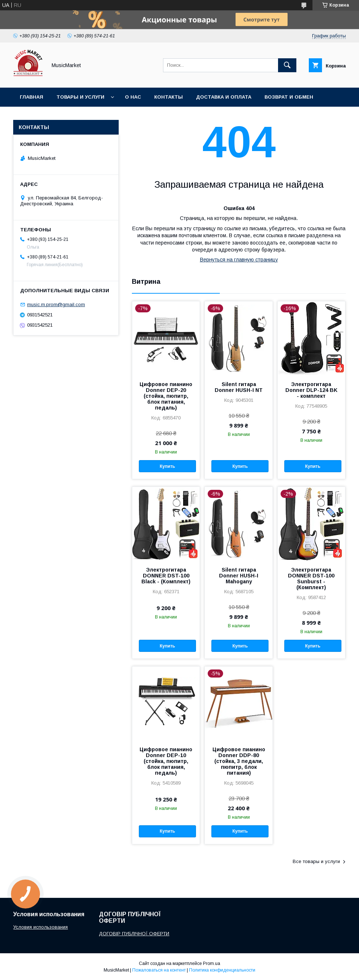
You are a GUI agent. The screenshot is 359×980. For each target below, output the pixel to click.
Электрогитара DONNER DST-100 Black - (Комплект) (166, 576)
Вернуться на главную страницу (239, 260)
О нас (133, 97)
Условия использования (40, 927)
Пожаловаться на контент (159, 970)
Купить (167, 466)
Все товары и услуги (316, 861)
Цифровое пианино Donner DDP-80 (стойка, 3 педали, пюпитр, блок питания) (239, 761)
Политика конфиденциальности (222, 970)
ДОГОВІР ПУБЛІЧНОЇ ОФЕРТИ (134, 934)
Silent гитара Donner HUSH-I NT (239, 387)
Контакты (169, 97)
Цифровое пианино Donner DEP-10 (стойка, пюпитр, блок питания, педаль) (166, 761)
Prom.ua (212, 964)
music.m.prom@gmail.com (56, 304)
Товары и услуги (80, 97)
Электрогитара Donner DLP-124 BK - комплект (311, 390)
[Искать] (287, 65)
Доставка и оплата (224, 97)
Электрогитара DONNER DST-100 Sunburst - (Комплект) (311, 579)
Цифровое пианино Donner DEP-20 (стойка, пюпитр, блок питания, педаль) (166, 396)
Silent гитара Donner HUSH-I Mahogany (239, 576)
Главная (32, 97)
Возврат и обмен (289, 97)
